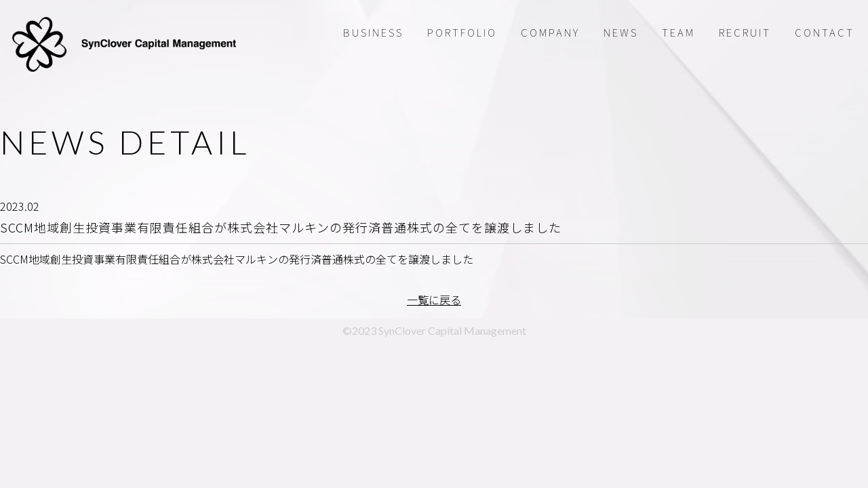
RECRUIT (745, 32)
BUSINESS (373, 32)
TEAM (678, 32)
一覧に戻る (434, 300)
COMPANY (550, 32)
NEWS (621, 32)
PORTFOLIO (462, 32)
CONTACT (825, 32)
